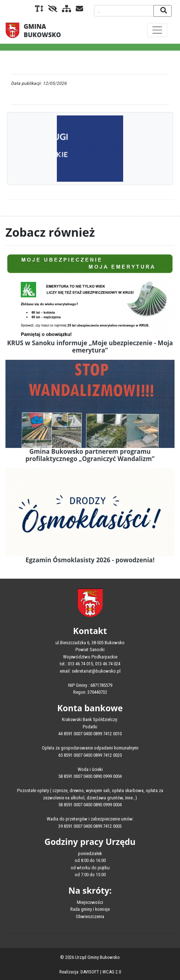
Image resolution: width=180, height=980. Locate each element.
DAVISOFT (90, 972)
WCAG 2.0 (112, 972)
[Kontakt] (78, 9)
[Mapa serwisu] (65, 9)
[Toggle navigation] (157, 30)
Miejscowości (90, 902)
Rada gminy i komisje (90, 909)
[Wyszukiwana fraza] (124, 11)
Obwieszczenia (90, 916)
